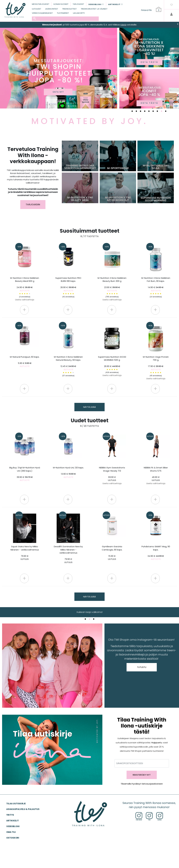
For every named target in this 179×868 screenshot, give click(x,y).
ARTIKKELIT (13, 821)
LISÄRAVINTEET (52, 9)
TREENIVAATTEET (69, 9)
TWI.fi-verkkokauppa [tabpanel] (90, 612)
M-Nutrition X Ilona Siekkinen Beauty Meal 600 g (25, 289)
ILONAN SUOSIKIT (61, 4)
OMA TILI (11, 832)
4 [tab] (145, 111)
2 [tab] (136, 111)
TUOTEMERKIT (63, 13)
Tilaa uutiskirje (16, 804)
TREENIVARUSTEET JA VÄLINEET (94, 9)
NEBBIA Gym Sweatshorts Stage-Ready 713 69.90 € (112, 475)
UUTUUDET (36, 9)
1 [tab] (132, 111)
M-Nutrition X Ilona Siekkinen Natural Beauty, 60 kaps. (68, 366)
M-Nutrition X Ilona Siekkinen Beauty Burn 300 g (112, 289)
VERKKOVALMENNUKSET (42, 13)
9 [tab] (166, 111)
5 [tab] (149, 111)
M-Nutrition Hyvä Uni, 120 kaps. (68, 472)
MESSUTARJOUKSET (41, 4)
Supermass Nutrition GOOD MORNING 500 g (112, 366)
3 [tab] (141, 111)
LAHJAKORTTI (79, 13)
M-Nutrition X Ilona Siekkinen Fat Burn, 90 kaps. (156, 287)
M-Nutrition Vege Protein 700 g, (156, 368)
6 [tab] (153, 111)
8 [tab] (162, 111)
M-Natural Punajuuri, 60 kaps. (25, 362)
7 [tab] (157, 111)
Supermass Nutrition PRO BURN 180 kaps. (68, 287)
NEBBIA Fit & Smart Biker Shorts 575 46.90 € (156, 475)
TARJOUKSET (78, 4)
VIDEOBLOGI (13, 826)
